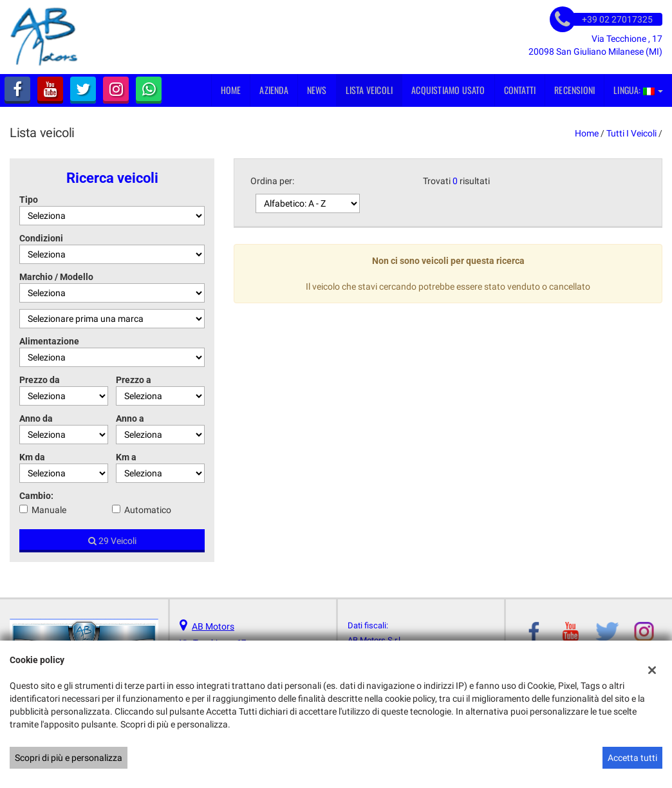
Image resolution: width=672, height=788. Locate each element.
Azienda (274, 90)
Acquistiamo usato (448, 90)
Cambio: (36, 496)
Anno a (130, 418)
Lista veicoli (369, 90)
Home (231, 90)
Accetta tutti (632, 758)
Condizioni (41, 238)
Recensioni (574, 90)
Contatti (520, 90)
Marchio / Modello (56, 277)
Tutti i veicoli (631, 133)
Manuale (49, 510)
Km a (126, 457)
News (317, 90)
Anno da (36, 418)
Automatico (148, 510)
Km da (32, 457)
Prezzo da (40, 380)
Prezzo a (134, 380)
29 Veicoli (112, 541)
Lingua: (638, 90)
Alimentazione (49, 341)
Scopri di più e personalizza (69, 758)
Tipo (29, 200)
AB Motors (213, 626)
